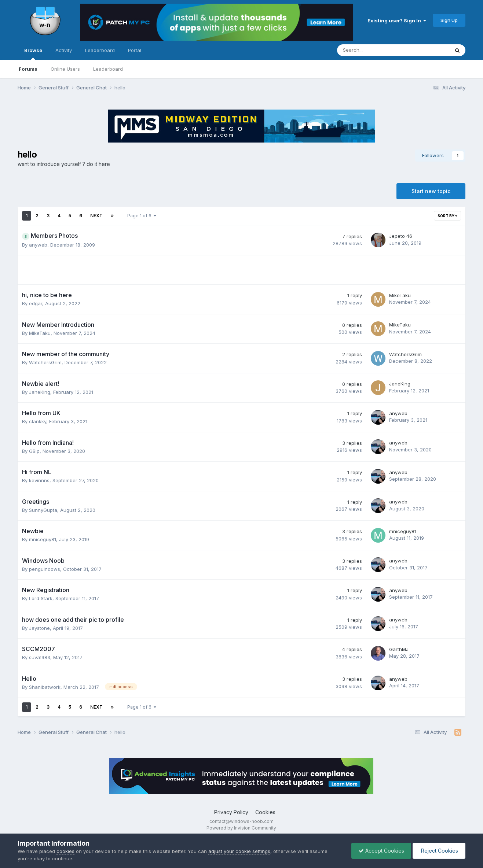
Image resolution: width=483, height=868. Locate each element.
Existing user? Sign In (397, 21)
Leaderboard (108, 69)
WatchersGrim (45, 362)
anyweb (38, 245)
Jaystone (39, 628)
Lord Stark (41, 598)
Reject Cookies (438, 851)
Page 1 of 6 (142, 216)
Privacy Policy (231, 812)
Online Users (65, 69)
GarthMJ (399, 649)
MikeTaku (400, 295)
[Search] (374, 50)
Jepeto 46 (401, 236)
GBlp (34, 451)
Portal (135, 50)
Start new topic (431, 191)
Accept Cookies (380, 851)
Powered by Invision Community (241, 828)
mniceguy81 (43, 539)
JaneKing (40, 392)
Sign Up (449, 20)
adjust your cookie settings (239, 851)
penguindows (45, 569)
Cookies (265, 812)
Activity (64, 50)
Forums (28, 69)
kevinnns (39, 480)
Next (96, 216)
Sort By (447, 216)
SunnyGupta (43, 510)
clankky (38, 421)
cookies (65, 851)
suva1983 (40, 657)
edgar (36, 303)
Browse (33, 53)
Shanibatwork (45, 687)
